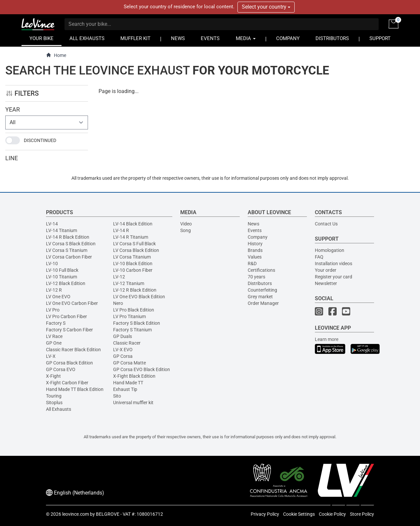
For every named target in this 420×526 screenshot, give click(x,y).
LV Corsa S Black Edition (71, 244)
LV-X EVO (123, 350)
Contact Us (326, 224)
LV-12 (119, 277)
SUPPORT (380, 39)
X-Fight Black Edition (134, 376)
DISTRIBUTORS (332, 39)
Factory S (56, 323)
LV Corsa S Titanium (67, 250)
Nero (118, 303)
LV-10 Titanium (62, 277)
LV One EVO (58, 297)
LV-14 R (121, 230)
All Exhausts (59, 409)
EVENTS (210, 39)
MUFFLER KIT (135, 39)
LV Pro (53, 310)
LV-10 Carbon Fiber (133, 270)
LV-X (51, 356)
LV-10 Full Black (62, 270)
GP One (54, 343)
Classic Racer (127, 343)
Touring (54, 396)
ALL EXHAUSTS (87, 39)
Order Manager (263, 303)
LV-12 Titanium (129, 283)
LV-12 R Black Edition (135, 290)
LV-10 (52, 263)
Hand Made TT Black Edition (75, 389)
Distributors (260, 283)
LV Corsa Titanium (132, 257)
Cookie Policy (332, 514)
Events (255, 230)
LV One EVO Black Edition (139, 297)
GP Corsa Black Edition (69, 363)
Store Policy (362, 514)
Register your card (334, 277)
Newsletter (326, 283)
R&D (252, 263)
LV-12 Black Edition (66, 283)
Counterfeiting (262, 290)
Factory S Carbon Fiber (69, 330)
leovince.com (76, 514)
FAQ (319, 257)
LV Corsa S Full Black (134, 244)
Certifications (261, 270)
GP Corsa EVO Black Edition (142, 369)
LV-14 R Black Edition (68, 237)
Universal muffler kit (133, 403)
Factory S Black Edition (137, 323)
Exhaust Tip (125, 389)
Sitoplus (54, 403)
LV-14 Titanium (62, 230)
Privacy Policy (265, 514)
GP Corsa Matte (129, 363)
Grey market (260, 297)
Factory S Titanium (132, 330)
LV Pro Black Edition (134, 310)
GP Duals (123, 336)
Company (258, 237)
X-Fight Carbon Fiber (67, 383)
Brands (255, 250)
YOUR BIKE (42, 39)
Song (186, 230)
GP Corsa (123, 356)
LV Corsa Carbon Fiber (69, 257)
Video (186, 224)
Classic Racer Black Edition (73, 350)
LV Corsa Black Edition (136, 250)
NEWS (178, 39)
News (253, 224)
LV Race (54, 336)
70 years (256, 277)
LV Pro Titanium (129, 316)
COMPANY (288, 39)
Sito (117, 396)
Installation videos (334, 263)
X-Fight (53, 376)
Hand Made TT (128, 383)
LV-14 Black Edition (133, 224)
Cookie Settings (299, 514)
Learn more (327, 339)
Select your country (266, 7)
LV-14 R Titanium (131, 237)
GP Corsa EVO (61, 369)
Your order (326, 270)
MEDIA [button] (246, 39)
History (255, 244)
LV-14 (52, 224)
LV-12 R (54, 290)
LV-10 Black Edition (133, 263)
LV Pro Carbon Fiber (66, 316)
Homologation (330, 250)
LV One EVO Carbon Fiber (72, 303)
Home (56, 55)
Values (255, 257)
